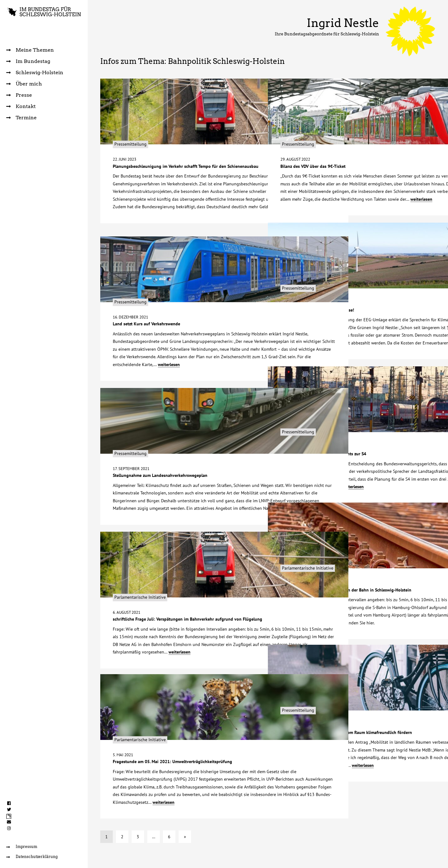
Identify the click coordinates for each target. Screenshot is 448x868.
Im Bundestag (28, 61)
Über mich (24, 84)
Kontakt (21, 106)
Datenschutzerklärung (34, 857)
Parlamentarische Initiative (310, 545)
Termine (21, 118)
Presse (19, 95)
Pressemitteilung (132, 121)
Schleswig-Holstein (35, 72)
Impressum (22, 846)
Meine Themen (30, 50)
